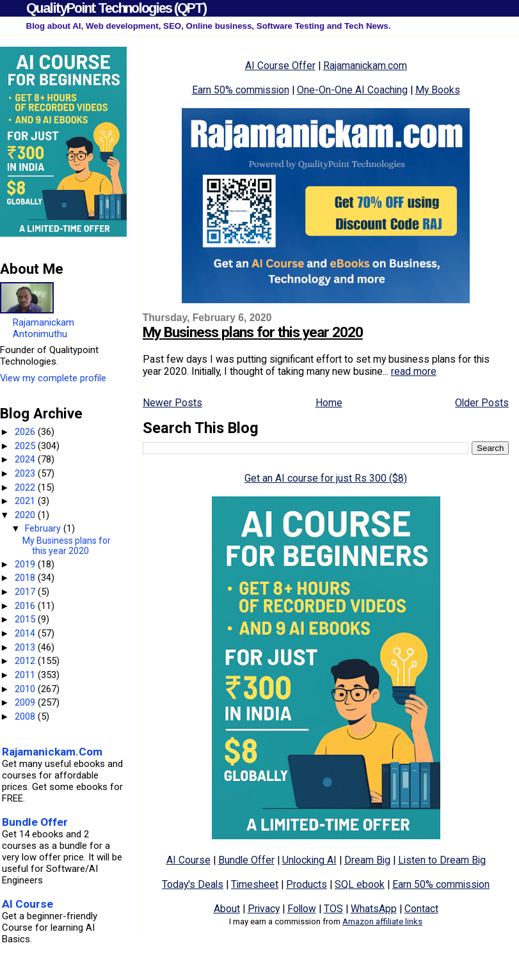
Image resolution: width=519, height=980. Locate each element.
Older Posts (482, 403)
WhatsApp (374, 909)
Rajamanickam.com (365, 66)
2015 (26, 619)
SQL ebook (360, 884)
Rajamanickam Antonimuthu (44, 328)
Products (307, 884)
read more (414, 371)
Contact (421, 909)
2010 (26, 689)
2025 (26, 446)
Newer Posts (172, 403)
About (227, 909)
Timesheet (255, 884)
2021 (26, 501)
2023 (26, 473)
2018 (26, 578)
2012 (26, 661)
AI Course (188, 860)
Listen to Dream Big (442, 860)
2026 (26, 432)
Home (329, 403)
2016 (26, 606)
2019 (26, 564)
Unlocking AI (309, 860)
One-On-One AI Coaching (352, 90)
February (44, 528)
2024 (26, 459)
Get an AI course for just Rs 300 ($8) (326, 478)
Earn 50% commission (241, 90)
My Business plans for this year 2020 (253, 332)
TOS (333, 909)
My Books (438, 90)
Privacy (264, 909)
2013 (26, 647)
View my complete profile (53, 378)
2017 (26, 592)
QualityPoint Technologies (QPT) (116, 8)
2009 (26, 702)
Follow (302, 909)
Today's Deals (193, 884)
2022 (26, 487)
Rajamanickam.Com (52, 752)
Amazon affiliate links (382, 921)
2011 (26, 675)
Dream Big (367, 860)
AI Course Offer (280, 66)
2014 (26, 633)
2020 (26, 515)
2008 (26, 716)
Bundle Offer (246, 860)
